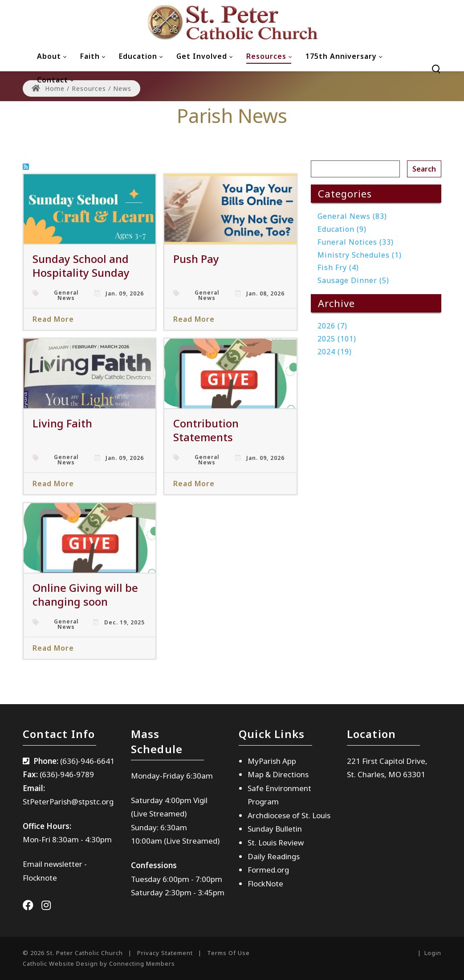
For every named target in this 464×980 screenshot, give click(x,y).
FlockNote (265, 884)
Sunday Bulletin (275, 829)
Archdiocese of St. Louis (289, 815)
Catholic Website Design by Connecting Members (99, 964)
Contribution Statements (206, 430)
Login (433, 953)
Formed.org (268, 870)
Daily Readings (274, 856)
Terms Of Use (228, 953)
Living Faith (62, 423)
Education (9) (342, 229)
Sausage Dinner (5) (353, 280)
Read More (53, 319)
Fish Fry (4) (338, 267)
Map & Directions (278, 774)
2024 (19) (335, 352)
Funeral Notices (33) (356, 242)
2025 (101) (337, 339)
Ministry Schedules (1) (360, 255)
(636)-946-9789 (67, 774)
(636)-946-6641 (87, 761)
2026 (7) (332, 326)
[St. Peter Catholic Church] (232, 22)
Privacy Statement (165, 953)
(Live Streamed (158, 814)
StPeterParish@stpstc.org (68, 802)
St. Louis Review (276, 843)
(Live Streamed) (192, 841)
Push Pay (196, 259)
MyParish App (272, 761)
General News (66, 295)
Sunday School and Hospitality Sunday (81, 266)
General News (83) (352, 216)
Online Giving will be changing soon (85, 595)
